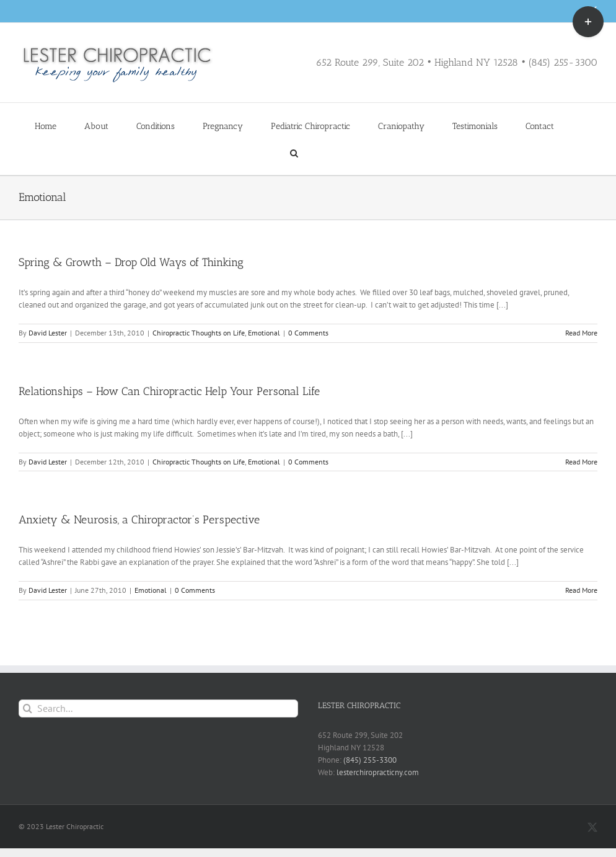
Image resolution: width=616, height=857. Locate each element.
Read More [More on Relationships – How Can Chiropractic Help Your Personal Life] (581, 462)
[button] (294, 152)
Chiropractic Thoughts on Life (199, 333)
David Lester (48, 333)
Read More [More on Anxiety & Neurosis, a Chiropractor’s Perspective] (581, 590)
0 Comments (308, 333)
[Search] (28, 708)
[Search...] (158, 708)
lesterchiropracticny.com (378, 772)
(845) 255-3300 (370, 760)
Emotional (264, 333)
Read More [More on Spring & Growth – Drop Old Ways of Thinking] (581, 333)
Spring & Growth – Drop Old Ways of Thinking (131, 262)
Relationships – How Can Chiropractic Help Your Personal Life (169, 391)
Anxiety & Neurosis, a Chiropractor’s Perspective (139, 520)
